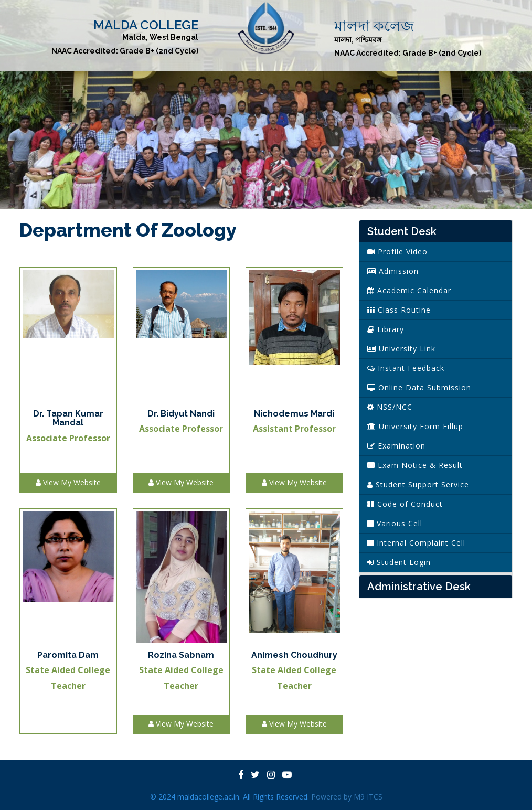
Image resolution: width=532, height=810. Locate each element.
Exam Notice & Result (415, 465)
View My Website (68, 482)
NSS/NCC (390, 407)
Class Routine (399, 310)
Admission (393, 271)
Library (386, 329)
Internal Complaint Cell (416, 543)
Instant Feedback (406, 368)
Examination (396, 446)
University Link (401, 349)
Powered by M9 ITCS (347, 797)
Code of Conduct (405, 504)
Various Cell (395, 523)
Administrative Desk (419, 587)
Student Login (399, 562)
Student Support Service (418, 484)
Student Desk (402, 231)
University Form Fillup (415, 426)
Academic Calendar (409, 290)
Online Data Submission (419, 387)
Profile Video (397, 252)
